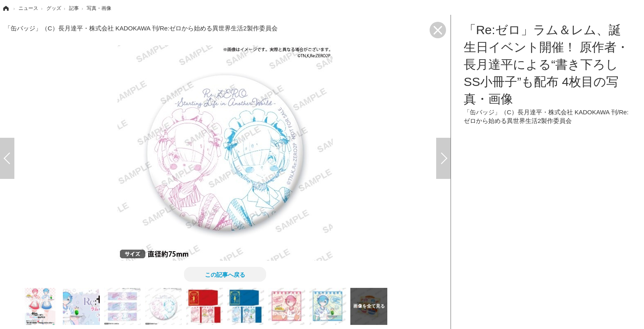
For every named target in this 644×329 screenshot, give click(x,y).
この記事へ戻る (225, 274)
